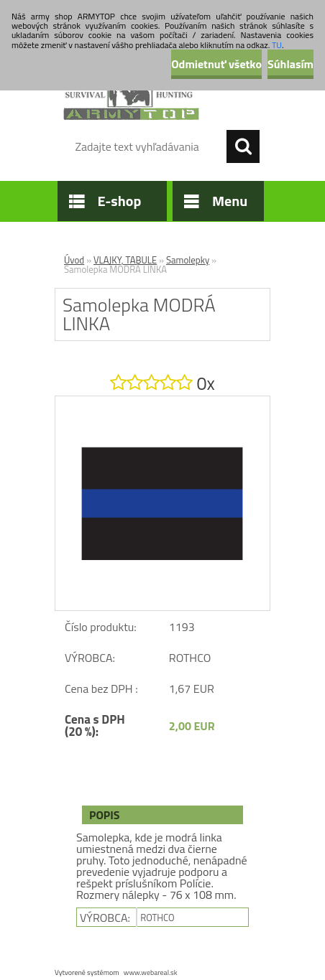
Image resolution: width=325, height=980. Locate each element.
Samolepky (188, 260)
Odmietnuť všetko (216, 64)
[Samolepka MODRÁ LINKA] (162, 402)
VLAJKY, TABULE (125, 260)
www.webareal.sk (151, 972)
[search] (243, 146)
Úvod (74, 260)
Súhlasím (290, 64)
